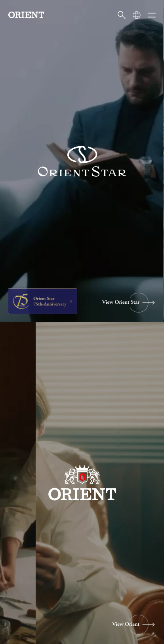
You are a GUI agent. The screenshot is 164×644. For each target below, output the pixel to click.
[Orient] (26, 15)
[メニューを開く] (152, 15)
